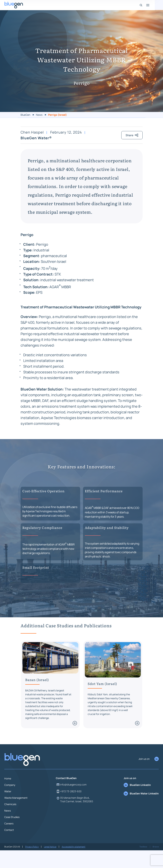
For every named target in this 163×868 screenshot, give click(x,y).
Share (132, 152)
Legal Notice (50, 864)
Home (8, 796)
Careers (9, 841)
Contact (9, 847)
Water (8, 808)
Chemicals (10, 821)
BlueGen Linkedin (137, 802)
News (39, 115)
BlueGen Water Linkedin (141, 811)
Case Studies (12, 834)
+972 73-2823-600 (69, 809)
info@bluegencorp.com (71, 802)
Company (10, 802)
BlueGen (25, 115)
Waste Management (16, 815)
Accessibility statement (73, 864)
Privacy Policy (32, 864)
